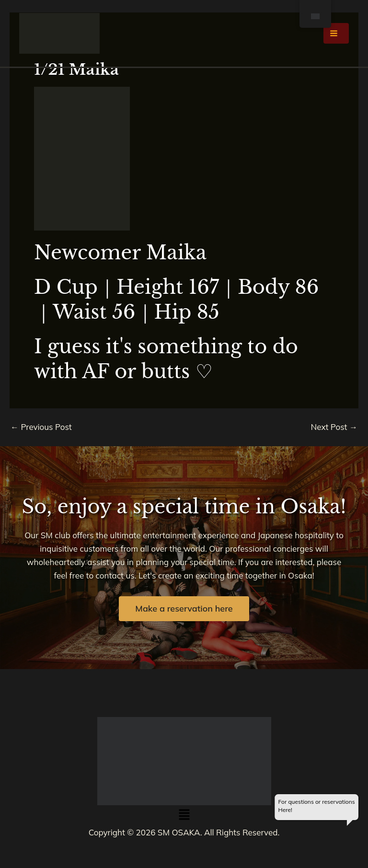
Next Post (334, 427)
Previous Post (41, 427)
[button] (184, 816)
